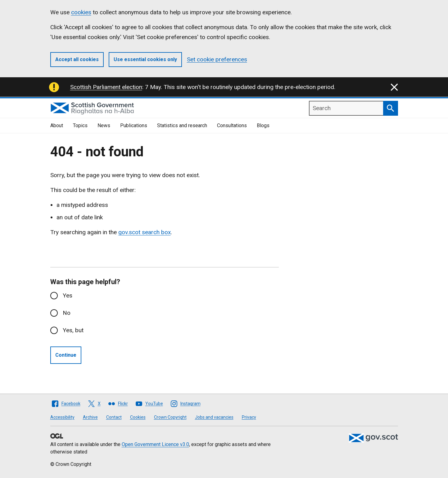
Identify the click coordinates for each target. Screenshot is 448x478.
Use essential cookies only (145, 59)
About (57, 125)
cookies (81, 12)
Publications (134, 125)
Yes (68, 295)
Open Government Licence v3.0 (155, 444)
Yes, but (73, 330)
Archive (90, 417)
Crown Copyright (170, 417)
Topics (80, 125)
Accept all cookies (77, 59)
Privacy (249, 417)
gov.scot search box (145, 232)
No (67, 313)
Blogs (263, 125)
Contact (114, 417)
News (104, 125)
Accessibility (62, 417)
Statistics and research (182, 125)
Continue (66, 355)
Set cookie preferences (217, 59)
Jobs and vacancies (214, 417)
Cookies (138, 417)
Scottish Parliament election (106, 87)
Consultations (232, 125)
